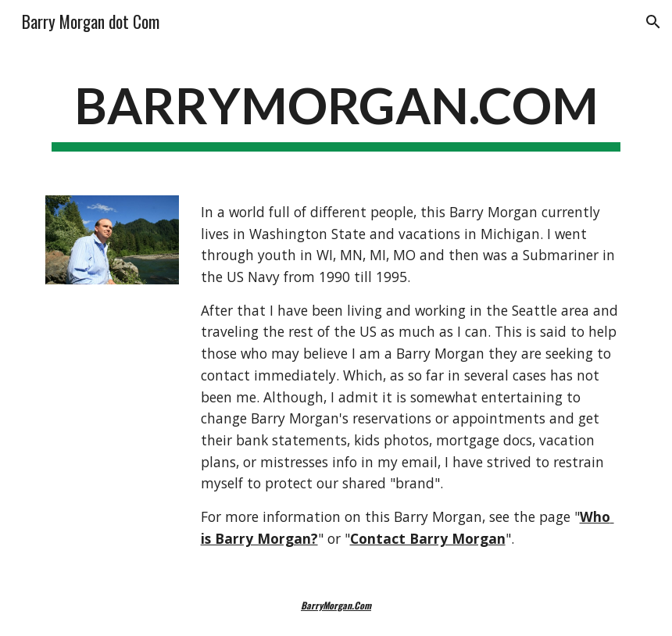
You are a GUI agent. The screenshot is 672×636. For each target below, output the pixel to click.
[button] (653, 22)
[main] (336, 112)
